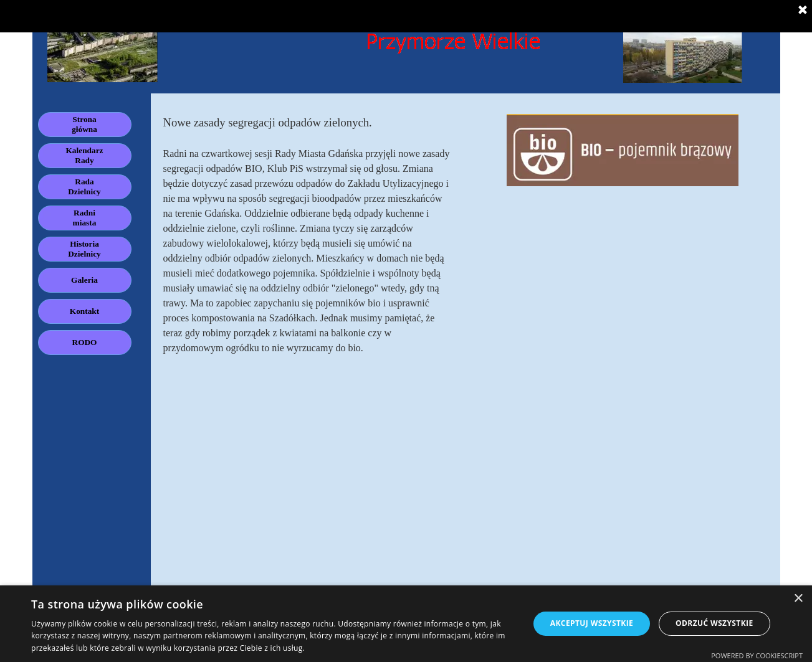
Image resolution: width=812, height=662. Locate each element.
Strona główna (84, 124)
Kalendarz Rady (85, 155)
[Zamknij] (803, 11)
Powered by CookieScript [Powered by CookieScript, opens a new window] (757, 655)
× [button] (798, 599)
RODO (85, 342)
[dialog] (406, 624)
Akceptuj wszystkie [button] (592, 623)
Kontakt (84, 311)
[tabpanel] (308, 235)
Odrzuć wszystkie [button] (714, 623)
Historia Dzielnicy (84, 249)
